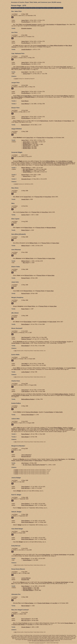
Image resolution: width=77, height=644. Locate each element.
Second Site (42, 643)
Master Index (28, 8)
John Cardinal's (37, 643)
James (25, 20)
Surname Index (20, 8)
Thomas (41, 138)
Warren (29, 603)
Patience (26, 339)
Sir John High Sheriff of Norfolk (34, 465)
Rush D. (27, 588)
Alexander (64, 164)
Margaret (51, 228)
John (58, 121)
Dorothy (27, 148)
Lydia (25, 391)
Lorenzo (26, 578)
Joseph (42, 46)
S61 (15, 351)
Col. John (49, 25)
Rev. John (28, 169)
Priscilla (26, 22)
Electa (28, 322)
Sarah (28, 96)
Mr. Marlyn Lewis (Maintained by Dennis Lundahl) (43, 641)
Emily (25, 488)
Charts (33, 8)
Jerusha (25, 365)
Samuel (26, 147)
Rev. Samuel (17, 97)
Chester (69, 623)
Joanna (27, 560)
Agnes (56, 243)
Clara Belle (28, 590)
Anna (50, 138)
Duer (25, 619)
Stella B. (27, 589)
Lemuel (43, 322)
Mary (26, 171)
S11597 (16, 79)
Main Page (14, 8)
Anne (63, 67)
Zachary (24, 212)
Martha (44, 121)
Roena (58, 428)
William (51, 161)
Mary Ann (25, 620)
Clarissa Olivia (32, 412)
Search (45, 8)
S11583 (16, 470)
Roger (31, 306)
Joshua (15, 68)
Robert (28, 228)
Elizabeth (32, 25)
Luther (59, 368)
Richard (29, 275)
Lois (72, 555)
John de (26, 455)
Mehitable (26, 68)
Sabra (53, 322)
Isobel (71, 161)
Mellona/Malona (62, 394)
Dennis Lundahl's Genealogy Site (55, 8)
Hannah (26, 146)
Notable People (39, 8)
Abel (25, 337)
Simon (25, 487)
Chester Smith (60, 555)
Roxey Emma (27, 505)
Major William (57, 46)
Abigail (26, 143)
